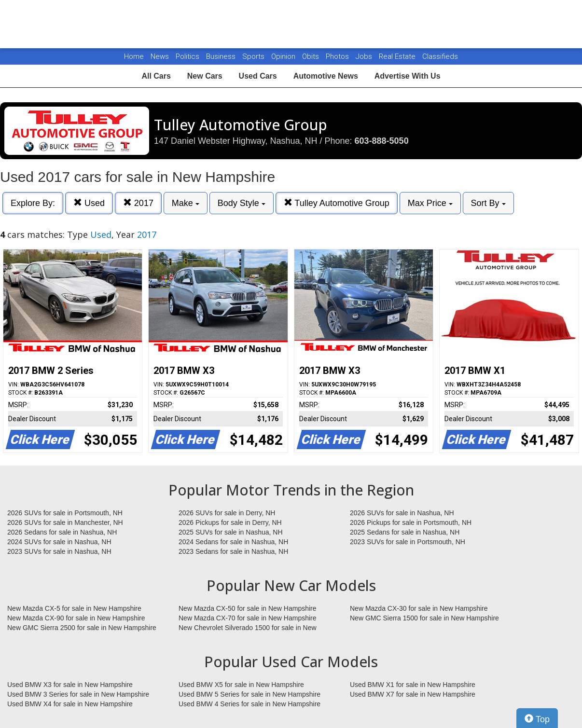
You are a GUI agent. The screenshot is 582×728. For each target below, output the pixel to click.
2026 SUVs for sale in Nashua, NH (402, 513)
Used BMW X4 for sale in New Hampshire (70, 704)
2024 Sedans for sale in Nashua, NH (233, 542)
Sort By (488, 203)
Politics (187, 56)
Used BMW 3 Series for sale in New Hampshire (78, 694)
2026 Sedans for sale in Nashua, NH (62, 532)
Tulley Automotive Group (337, 203)
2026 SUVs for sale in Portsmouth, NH (65, 513)
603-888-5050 (382, 141)
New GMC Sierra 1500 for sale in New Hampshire (424, 618)
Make (186, 203)
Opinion (284, 56)
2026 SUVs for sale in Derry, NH (227, 513)
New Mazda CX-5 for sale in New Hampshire (74, 608)
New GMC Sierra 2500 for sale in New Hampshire (82, 628)
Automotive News (326, 76)
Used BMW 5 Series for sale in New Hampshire (249, 694)
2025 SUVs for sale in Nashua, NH (231, 532)
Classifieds (440, 56)
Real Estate (398, 56)
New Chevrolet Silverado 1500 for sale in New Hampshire (248, 628)
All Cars (156, 76)
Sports (254, 56)
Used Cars (258, 76)
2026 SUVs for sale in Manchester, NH (65, 522)
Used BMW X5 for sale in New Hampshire (241, 685)
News (160, 56)
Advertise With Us (408, 76)
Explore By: (33, 203)
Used (89, 203)
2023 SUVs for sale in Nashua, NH (59, 551)
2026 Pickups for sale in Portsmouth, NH (411, 522)
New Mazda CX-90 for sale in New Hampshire (76, 618)
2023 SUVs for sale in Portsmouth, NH (408, 542)
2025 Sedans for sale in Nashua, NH (405, 532)
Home (134, 56)
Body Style (242, 203)
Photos (338, 56)
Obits (312, 56)
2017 (138, 203)
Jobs (365, 56)
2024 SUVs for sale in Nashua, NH (59, 542)
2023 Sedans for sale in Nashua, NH (233, 551)
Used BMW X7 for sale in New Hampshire (413, 694)
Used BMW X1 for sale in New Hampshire (413, 685)
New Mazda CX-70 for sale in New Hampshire (248, 618)
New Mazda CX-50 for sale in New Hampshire (248, 608)
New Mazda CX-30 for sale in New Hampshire (419, 608)
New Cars (205, 76)
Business (222, 56)
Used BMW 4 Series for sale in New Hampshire (249, 704)
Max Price (430, 203)
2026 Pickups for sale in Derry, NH (230, 522)
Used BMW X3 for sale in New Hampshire (70, 685)
